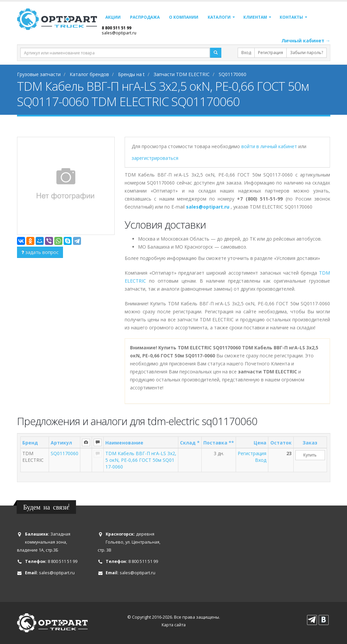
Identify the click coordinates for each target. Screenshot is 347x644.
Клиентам (255, 17)
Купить (310, 455)
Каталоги (219, 17)
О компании (184, 17)
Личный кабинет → (306, 41)
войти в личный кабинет (270, 146)
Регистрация (270, 53)
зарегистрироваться (155, 158)
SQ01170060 (64, 453)
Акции (113, 17)
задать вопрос (40, 252)
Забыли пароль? (306, 53)
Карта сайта (174, 625)
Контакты (291, 17)
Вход (246, 53)
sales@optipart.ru (119, 33)
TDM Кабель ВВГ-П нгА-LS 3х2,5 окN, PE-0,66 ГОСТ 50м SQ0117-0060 (141, 460)
